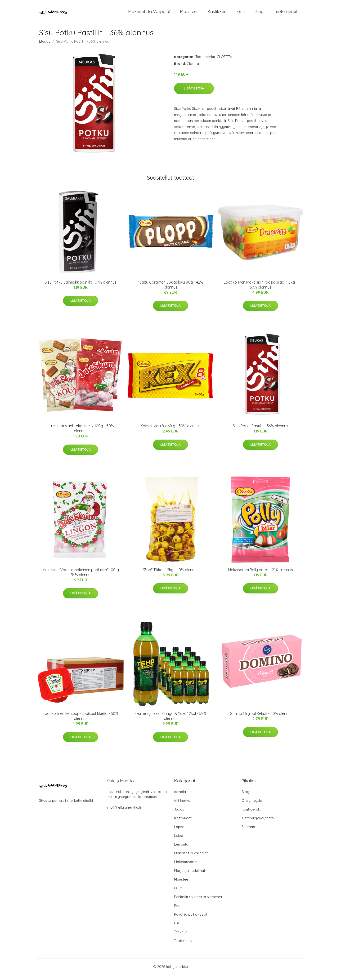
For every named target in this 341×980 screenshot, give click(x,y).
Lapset (180, 832)
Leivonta (181, 849)
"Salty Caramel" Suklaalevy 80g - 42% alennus (171, 290)
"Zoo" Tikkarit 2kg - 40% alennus (170, 575)
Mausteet (189, 14)
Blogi (259, 14)
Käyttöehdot (252, 814)
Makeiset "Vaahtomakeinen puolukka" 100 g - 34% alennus (81, 577)
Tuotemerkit (285, 14)
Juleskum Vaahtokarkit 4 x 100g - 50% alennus (81, 434)
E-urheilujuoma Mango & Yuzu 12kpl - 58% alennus (170, 721)
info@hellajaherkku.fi (124, 813)
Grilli (241, 14)
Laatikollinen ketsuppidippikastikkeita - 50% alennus (81, 721)
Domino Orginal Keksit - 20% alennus (260, 719)
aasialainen (183, 797)
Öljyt (178, 893)
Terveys (181, 937)
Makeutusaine (185, 867)
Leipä (179, 841)
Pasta (179, 911)
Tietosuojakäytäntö (258, 823)
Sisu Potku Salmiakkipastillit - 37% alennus (81, 287)
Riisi (177, 928)
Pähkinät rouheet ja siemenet (198, 902)
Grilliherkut (183, 806)
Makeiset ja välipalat (149, 14)
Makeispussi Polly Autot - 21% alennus (260, 575)
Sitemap (248, 832)
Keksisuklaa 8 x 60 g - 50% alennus (170, 431)
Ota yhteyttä (252, 806)
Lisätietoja (194, 94)
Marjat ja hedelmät (190, 876)
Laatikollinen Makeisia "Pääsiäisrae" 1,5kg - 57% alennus (260, 290)
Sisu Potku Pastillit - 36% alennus (260, 431)
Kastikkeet (218, 14)
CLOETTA (224, 62)
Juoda (179, 814)
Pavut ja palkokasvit (191, 920)
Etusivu (45, 47)
